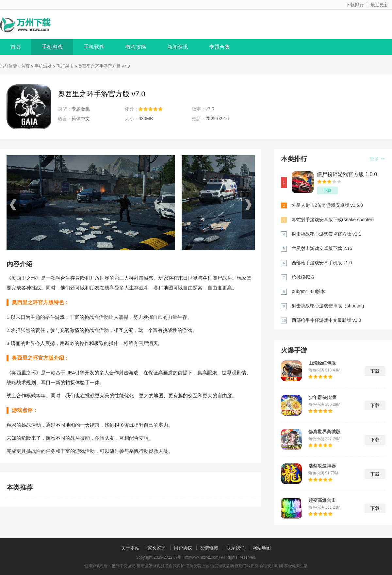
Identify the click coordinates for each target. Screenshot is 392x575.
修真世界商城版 (324, 432)
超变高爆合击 (322, 500)
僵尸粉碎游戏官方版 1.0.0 (347, 174)
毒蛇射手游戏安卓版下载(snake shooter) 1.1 (333, 220)
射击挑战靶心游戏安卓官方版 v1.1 (326, 234)
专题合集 (220, 47)
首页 (16, 47)
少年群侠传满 (322, 397)
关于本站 (130, 548)
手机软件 (94, 47)
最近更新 (380, 5)
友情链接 (209, 548)
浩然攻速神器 (322, 466)
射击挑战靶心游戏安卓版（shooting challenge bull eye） (328, 306)
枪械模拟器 (303, 277)
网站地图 (262, 548)
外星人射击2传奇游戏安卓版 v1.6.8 (327, 205)
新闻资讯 (178, 47)
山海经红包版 (322, 363)
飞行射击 (65, 66)
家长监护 (156, 548)
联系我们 (236, 548)
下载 (327, 190)
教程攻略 (136, 47)
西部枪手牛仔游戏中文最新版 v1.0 (326, 320)
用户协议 (183, 548)
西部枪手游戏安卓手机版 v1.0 (322, 263)
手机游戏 (52, 47)
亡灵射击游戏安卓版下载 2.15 (322, 248)
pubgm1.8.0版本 (308, 291)
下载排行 (355, 5)
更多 (377, 159)
